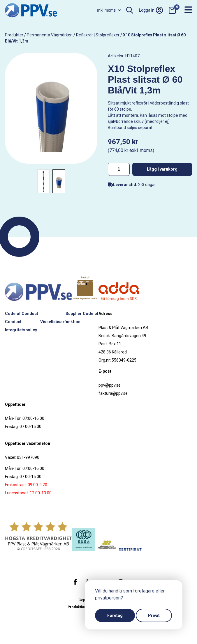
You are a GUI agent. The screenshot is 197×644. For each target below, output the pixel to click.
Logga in (151, 10)
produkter (14, 35)
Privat (154, 615)
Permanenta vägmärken (50, 35)
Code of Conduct (22, 314)
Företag (115, 615)
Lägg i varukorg (162, 169)
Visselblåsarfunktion (60, 322)
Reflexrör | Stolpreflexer (98, 35)
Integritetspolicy (21, 330)
